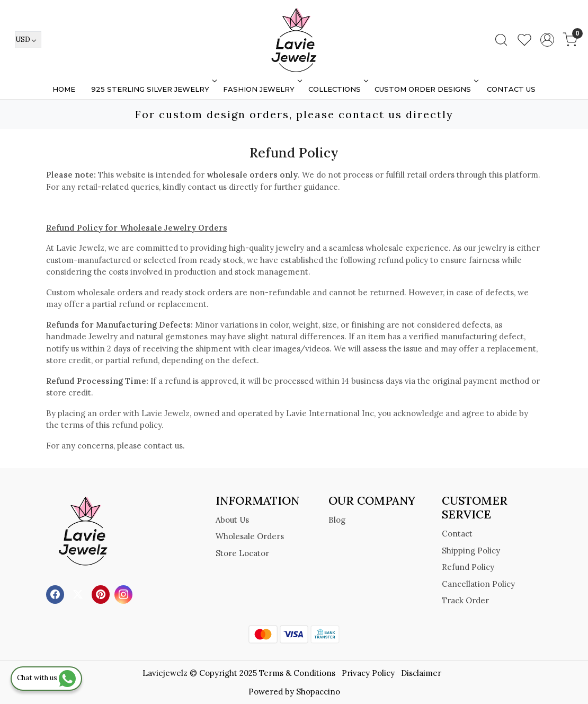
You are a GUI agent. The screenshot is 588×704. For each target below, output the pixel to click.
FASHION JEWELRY (261, 89)
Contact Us (511, 89)
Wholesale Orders (250, 536)
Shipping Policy (471, 551)
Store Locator (242, 553)
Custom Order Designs (425, 89)
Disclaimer (421, 673)
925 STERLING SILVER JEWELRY (153, 89)
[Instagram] (125, 594)
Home (64, 89)
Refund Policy (468, 567)
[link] (501, 40)
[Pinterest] (102, 594)
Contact (457, 534)
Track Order (465, 600)
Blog (337, 520)
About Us (232, 520)
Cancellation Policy (478, 584)
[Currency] (28, 40)
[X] (79, 594)
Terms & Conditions (297, 673)
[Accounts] (547, 40)
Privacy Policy (368, 673)
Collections (337, 89)
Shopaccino (318, 692)
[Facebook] (56, 594)
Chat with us (46, 678)
